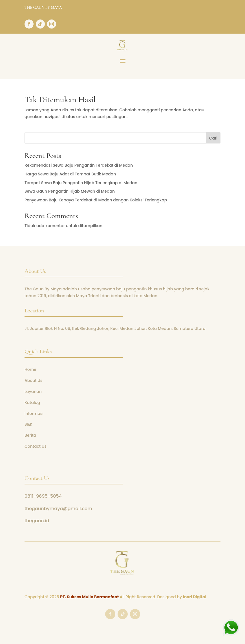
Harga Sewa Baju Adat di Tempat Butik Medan (70, 174)
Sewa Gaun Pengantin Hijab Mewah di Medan (70, 191)
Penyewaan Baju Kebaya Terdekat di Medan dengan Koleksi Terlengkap (96, 200)
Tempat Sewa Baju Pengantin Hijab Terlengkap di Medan (81, 183)
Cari (213, 138)
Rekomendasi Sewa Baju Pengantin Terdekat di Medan (79, 165)
